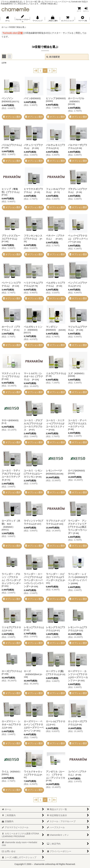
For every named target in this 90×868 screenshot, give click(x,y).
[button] (82, 19)
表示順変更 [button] (53, 57)
